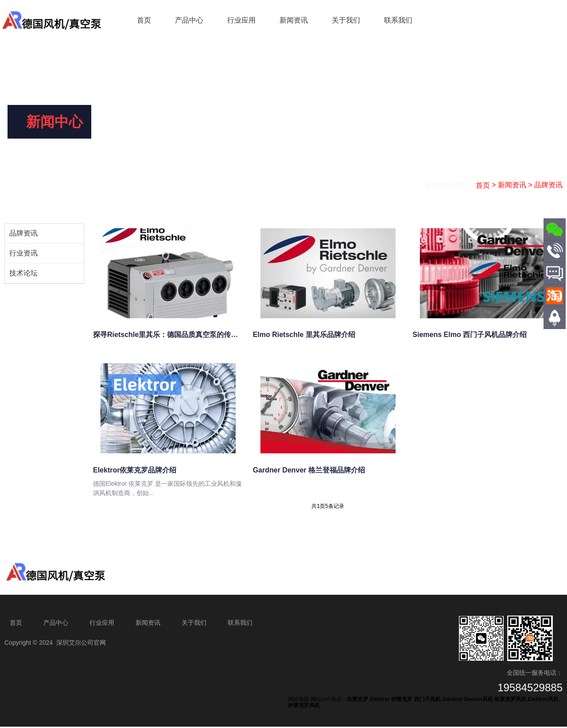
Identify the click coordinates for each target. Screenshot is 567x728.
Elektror (380, 701)
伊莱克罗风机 (304, 707)
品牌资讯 (23, 233)
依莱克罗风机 (510, 701)
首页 (144, 20)
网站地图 (299, 701)
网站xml (320, 701)
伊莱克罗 (402, 701)
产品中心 (189, 20)
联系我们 (398, 20)
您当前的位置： (450, 185)
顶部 (555, 333)
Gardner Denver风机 (468, 701)
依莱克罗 (357, 701)
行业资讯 (23, 253)
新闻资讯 (294, 20)
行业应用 (241, 20)
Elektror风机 (543, 701)
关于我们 (346, 20)
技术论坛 (23, 273)
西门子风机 (427, 701)
